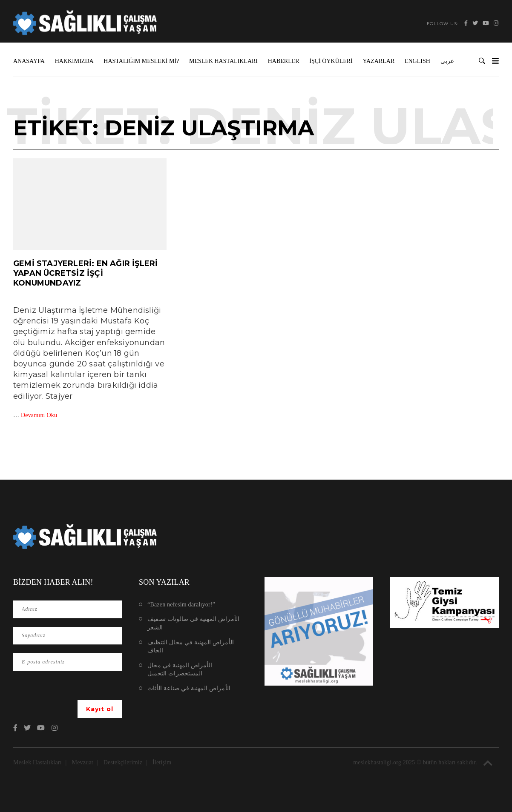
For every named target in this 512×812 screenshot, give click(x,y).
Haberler (284, 61)
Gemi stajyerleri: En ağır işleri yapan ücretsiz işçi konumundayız (85, 273)
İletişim (162, 762)
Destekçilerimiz (123, 762)
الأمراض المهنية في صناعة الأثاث (189, 688)
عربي (447, 61)
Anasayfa (29, 61)
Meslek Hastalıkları (223, 61)
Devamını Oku (39, 415)
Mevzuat (83, 762)
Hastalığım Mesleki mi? (141, 61)
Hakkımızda (74, 61)
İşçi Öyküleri (331, 61)
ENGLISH (417, 61)
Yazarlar (379, 61)
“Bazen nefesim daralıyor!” (181, 605)
